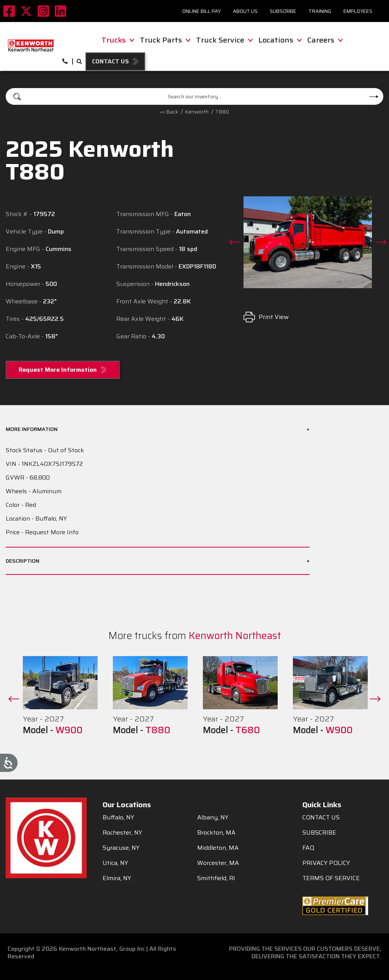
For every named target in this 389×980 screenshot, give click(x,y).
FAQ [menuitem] (308, 848)
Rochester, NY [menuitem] (122, 833)
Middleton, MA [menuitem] (218, 848)
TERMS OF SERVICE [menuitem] (331, 878)
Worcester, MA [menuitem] (218, 863)
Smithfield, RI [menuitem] (216, 878)
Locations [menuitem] (280, 40)
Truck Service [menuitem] (224, 40)
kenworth (197, 112)
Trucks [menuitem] (118, 40)
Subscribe (283, 11)
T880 (222, 112)
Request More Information (58, 370)
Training (320, 11)
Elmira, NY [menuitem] (117, 878)
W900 (69, 730)
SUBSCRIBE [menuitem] (319, 833)
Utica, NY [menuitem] (115, 863)
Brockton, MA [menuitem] (216, 833)
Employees (358, 11)
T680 (248, 730)
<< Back (169, 112)
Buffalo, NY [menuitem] (118, 817)
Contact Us (110, 61)
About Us (245, 11)
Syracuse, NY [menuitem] (121, 848)
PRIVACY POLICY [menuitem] (326, 863)
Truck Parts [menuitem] (165, 40)
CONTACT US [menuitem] (321, 817)
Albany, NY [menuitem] (213, 817)
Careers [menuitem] (325, 40)
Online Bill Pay (202, 11)
